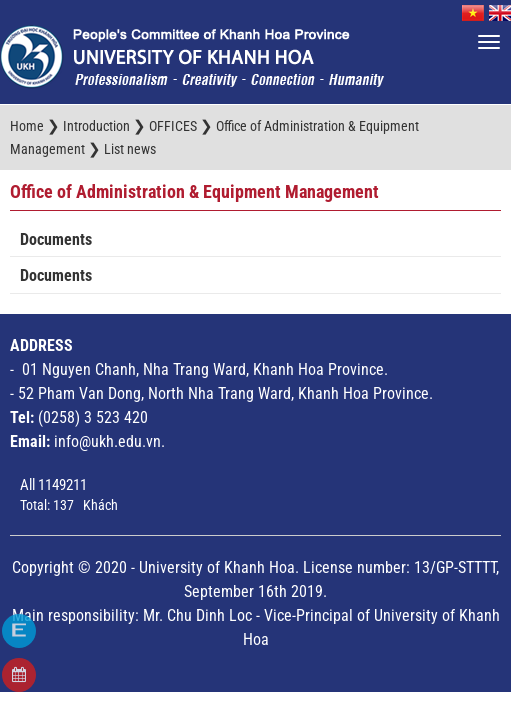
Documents (56, 239)
